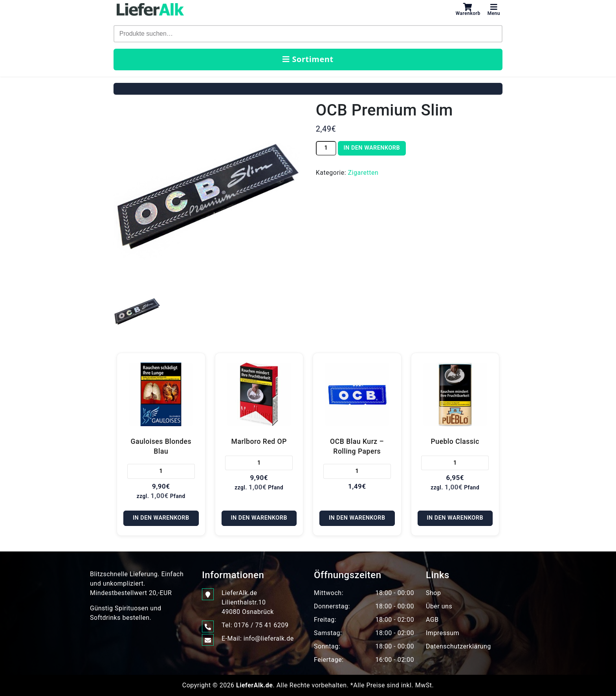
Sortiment (308, 59)
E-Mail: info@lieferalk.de (258, 639)
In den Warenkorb (372, 148)
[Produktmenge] (326, 148)
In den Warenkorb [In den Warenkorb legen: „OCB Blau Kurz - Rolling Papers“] (357, 518)
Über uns (439, 606)
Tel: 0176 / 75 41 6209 (255, 625)
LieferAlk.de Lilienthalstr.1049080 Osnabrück (248, 602)
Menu (494, 9)
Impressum (443, 633)
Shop (433, 593)
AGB (432, 620)
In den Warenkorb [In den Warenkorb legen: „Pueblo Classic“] (455, 518)
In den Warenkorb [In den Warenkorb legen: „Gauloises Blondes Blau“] (161, 518)
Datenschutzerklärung (458, 646)
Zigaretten (363, 173)
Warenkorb (468, 9)
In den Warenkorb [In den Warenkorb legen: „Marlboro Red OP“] (259, 518)
